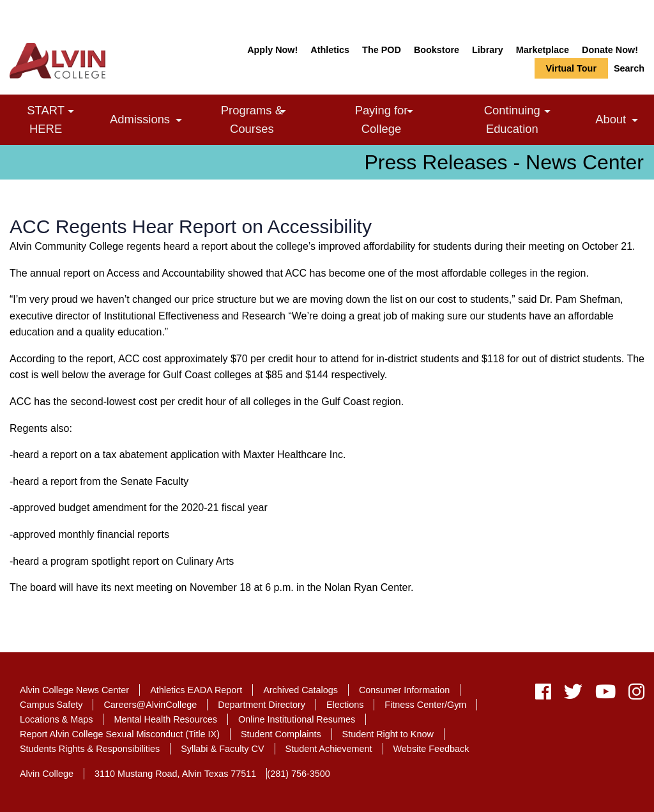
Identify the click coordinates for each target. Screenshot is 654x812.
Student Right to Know (388, 734)
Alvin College (47, 774)
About (620, 121)
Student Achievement (329, 749)
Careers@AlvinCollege (150, 705)
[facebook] (543, 695)
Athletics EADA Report (196, 690)
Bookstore (437, 50)
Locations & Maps (56, 719)
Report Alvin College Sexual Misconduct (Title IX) (120, 734)
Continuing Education (535, 119)
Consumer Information (404, 690)
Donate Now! (610, 50)
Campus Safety (51, 705)
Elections (345, 705)
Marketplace (543, 50)
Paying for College (401, 119)
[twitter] (573, 695)
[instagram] (633, 695)
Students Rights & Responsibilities (90, 749)
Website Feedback (431, 749)
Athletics (330, 50)
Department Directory (262, 705)
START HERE (64, 119)
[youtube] (605, 695)
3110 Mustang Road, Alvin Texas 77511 (175, 774)
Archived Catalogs (300, 690)
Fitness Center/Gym (425, 705)
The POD (382, 50)
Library (488, 50)
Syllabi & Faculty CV (222, 749)
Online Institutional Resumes (297, 719)
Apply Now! (272, 50)
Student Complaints (281, 734)
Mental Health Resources (165, 719)
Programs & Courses (273, 119)
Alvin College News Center (74, 690)
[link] (71, 111)
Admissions (149, 121)
